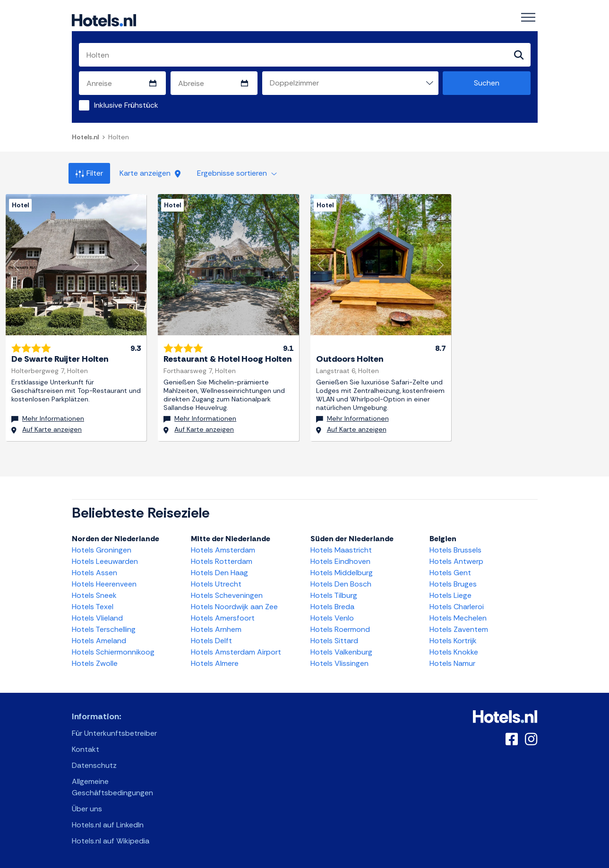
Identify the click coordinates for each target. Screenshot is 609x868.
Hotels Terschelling (104, 629)
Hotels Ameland (99, 641)
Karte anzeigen (150, 173)
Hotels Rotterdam (222, 561)
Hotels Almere (215, 663)
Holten (119, 137)
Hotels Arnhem (216, 629)
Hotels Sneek (94, 595)
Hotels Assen (94, 573)
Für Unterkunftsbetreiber (114, 733)
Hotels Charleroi (457, 607)
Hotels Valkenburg (341, 652)
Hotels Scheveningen (227, 595)
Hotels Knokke (454, 652)
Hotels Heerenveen (104, 584)
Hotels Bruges (453, 584)
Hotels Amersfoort (223, 618)
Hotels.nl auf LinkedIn (108, 825)
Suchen (487, 83)
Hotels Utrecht (216, 584)
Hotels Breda (332, 607)
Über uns (87, 809)
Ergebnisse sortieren (237, 173)
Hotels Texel (93, 607)
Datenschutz (94, 765)
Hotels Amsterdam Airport (236, 652)
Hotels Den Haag (219, 573)
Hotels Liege (450, 595)
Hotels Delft (211, 641)
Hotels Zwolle (95, 663)
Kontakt (86, 749)
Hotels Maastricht (341, 550)
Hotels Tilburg (334, 595)
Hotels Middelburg (342, 573)
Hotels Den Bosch (341, 584)
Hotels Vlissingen (339, 663)
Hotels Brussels (455, 550)
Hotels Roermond (340, 629)
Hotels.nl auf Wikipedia (111, 841)
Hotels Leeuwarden (105, 561)
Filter (89, 173)
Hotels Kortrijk (453, 641)
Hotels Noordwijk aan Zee (234, 607)
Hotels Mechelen (458, 618)
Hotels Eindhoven (340, 561)
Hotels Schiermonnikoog (113, 652)
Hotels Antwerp (456, 561)
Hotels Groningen (102, 550)
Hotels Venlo (332, 618)
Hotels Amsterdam (223, 550)
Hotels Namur (452, 663)
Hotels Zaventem (459, 629)
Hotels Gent (450, 573)
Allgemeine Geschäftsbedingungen (112, 787)
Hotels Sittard (334, 641)
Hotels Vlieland (97, 618)
